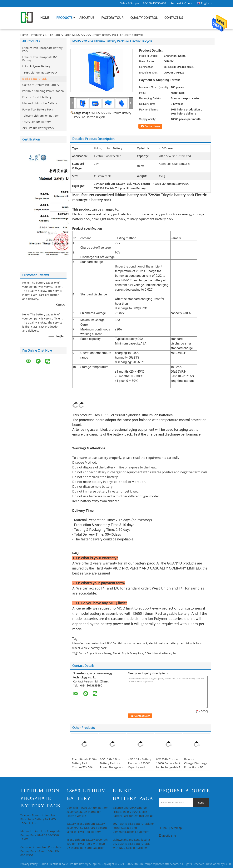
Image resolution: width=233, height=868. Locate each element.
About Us (87, 18)
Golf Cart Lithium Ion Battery (41, 85)
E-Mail (164, 828)
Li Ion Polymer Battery (36, 66)
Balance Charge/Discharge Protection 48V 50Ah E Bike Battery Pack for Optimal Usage (197, 769)
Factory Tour (112, 18)
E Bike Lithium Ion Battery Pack (161, 653)
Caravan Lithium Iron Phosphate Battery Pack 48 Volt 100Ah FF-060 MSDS (41, 851)
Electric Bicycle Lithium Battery (95, 653)
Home (45, 18)
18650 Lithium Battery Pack (40, 73)
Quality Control (144, 18)
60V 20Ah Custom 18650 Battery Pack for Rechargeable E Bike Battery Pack (168, 765)
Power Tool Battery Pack (38, 110)
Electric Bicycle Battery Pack (128, 653)
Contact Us (174, 18)
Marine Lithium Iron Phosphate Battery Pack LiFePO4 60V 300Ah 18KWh (41, 835)
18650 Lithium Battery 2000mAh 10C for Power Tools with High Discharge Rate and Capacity (87, 844)
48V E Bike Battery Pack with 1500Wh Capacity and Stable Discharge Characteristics (140, 767)
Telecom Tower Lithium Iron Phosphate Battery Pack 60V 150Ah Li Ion (38, 819)
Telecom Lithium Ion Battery (40, 116)
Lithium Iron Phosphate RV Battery (39, 59)
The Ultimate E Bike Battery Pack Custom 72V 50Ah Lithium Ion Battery (84, 765)
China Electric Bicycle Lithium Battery (64, 864)
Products (64, 18)
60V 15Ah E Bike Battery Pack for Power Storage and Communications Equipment (112, 767)
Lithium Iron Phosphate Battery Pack (42, 50)
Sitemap (177, 828)
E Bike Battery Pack (57, 35)
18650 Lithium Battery (36, 122)
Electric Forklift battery (37, 97)
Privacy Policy (29, 864)
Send (201, 803)
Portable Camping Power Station (43, 91)
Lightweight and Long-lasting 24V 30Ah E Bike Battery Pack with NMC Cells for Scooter (131, 844)
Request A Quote (181, 3)
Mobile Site (167, 836)
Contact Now (152, 126)
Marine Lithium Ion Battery (40, 103)
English (207, 3)
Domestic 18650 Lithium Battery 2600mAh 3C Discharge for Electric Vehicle (87, 812)
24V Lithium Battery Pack (38, 128)
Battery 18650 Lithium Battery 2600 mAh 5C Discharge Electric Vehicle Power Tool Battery (87, 828)
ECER (228, 864)
